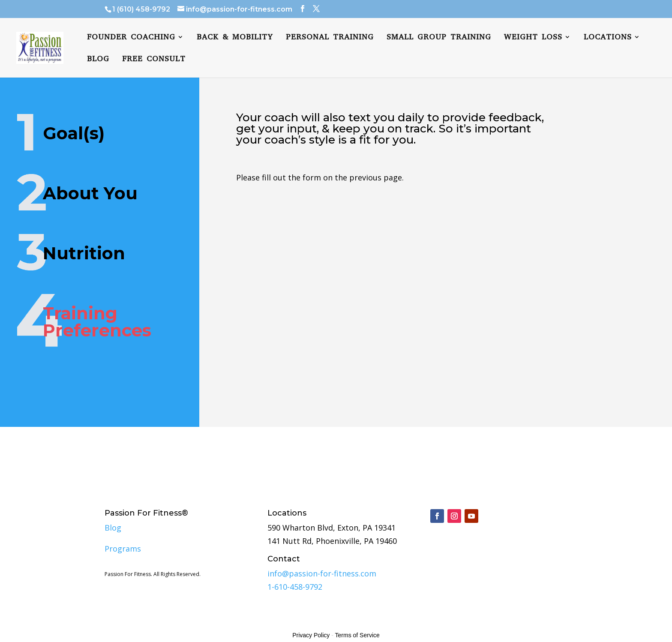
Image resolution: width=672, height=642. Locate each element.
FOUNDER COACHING (131, 38)
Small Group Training (439, 38)
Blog (98, 60)
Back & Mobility (235, 38)
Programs (123, 549)
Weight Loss (533, 38)
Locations (608, 38)
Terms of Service (357, 635)
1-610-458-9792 (295, 587)
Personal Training (330, 38)
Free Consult (154, 60)
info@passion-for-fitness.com (322, 573)
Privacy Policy (311, 635)
